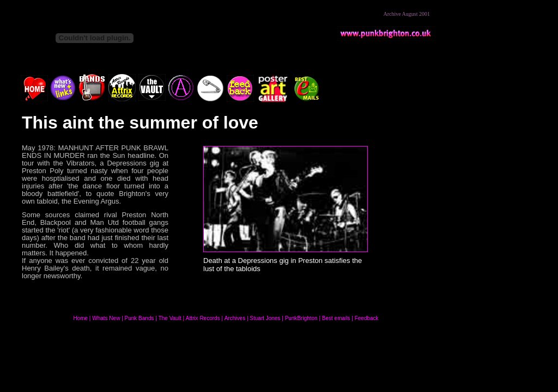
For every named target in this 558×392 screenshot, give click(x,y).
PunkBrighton (301, 318)
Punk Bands (139, 318)
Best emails (336, 318)
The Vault (170, 318)
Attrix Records (203, 318)
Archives (235, 318)
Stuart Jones (266, 318)
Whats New (106, 318)
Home (80, 318)
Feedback (367, 318)
